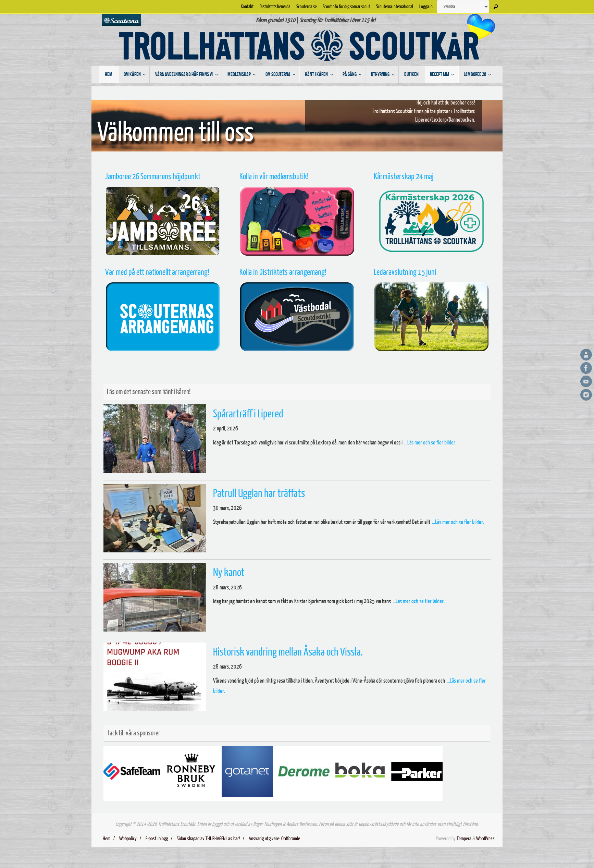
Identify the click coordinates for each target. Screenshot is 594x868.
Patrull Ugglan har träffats (259, 493)
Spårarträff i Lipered (248, 414)
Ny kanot (229, 573)
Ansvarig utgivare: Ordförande (274, 839)
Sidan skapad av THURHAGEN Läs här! (208, 839)
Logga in (426, 7)
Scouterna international (395, 7)
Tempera (464, 839)
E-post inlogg (157, 839)
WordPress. (486, 839)
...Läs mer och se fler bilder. (430, 443)
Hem (107, 839)
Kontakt (247, 7)
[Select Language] (463, 7)
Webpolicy (128, 839)
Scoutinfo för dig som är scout (346, 7)
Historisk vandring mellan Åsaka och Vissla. (288, 652)
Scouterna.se (306, 7)
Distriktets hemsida (275, 7)
